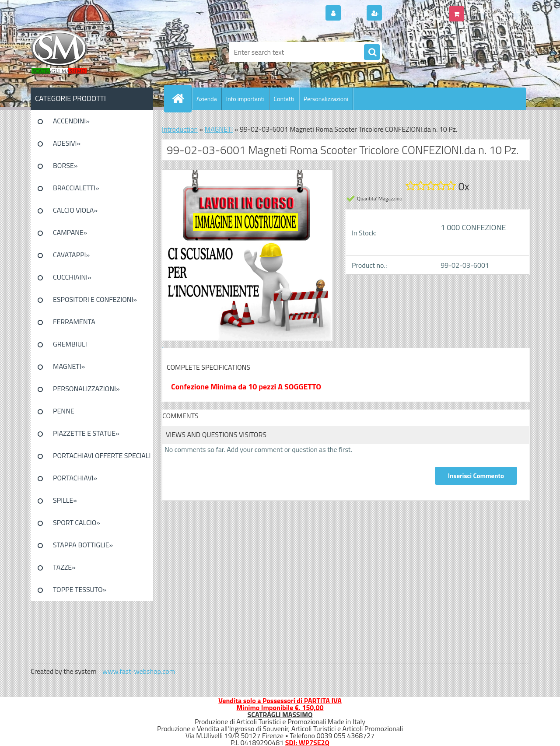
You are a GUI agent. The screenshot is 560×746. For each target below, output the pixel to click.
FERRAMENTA (74, 322)
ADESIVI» (67, 143)
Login (353, 14)
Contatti (284, 99)
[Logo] (91, 52)
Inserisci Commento (476, 476)
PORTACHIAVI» (75, 478)
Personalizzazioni (326, 99)
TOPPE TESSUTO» (80, 589)
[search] (372, 53)
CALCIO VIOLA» (75, 210)
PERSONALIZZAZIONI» (86, 389)
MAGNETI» (69, 366)
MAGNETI (219, 129)
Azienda (207, 99)
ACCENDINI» (71, 121)
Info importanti (245, 99)
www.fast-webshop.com (139, 671)
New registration (410, 14)
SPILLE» (65, 500)
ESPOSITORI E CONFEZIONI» (95, 299)
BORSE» (65, 165)
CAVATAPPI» (71, 255)
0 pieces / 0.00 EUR (495, 10)
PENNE (64, 411)
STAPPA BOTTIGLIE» (83, 545)
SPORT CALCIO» (77, 522)
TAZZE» (64, 567)
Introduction (180, 129)
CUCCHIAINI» (72, 277)
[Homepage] (182, 98)
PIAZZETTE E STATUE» (86, 433)
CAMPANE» (70, 232)
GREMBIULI (70, 344)
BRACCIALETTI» (76, 188)
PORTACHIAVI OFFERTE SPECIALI (102, 455)
